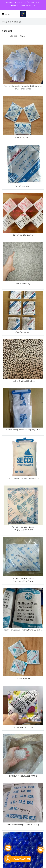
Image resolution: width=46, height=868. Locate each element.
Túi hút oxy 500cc (23, 138)
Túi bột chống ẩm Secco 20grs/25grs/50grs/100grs (23, 580)
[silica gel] (23, 14)
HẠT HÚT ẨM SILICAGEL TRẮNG (23, 776)
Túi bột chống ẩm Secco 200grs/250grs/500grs (23, 528)
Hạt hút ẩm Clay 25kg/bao (23, 381)
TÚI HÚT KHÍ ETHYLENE (23, 727)
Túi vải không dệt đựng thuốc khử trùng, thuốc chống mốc (23, 88)
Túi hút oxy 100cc (23, 186)
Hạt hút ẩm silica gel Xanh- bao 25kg (23, 825)
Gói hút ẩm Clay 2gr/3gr (23, 235)
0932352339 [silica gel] (21, 2)
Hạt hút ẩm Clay (23, 284)
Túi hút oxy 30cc (23, 679)
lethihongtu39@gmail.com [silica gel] (23, 5)
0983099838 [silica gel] (33, 2)
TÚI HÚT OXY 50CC (23, 332)
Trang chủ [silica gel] (6, 22)
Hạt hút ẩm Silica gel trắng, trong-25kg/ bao (23, 630)
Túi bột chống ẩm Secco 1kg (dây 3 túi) (23, 430)
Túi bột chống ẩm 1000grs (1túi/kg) (23, 478)
